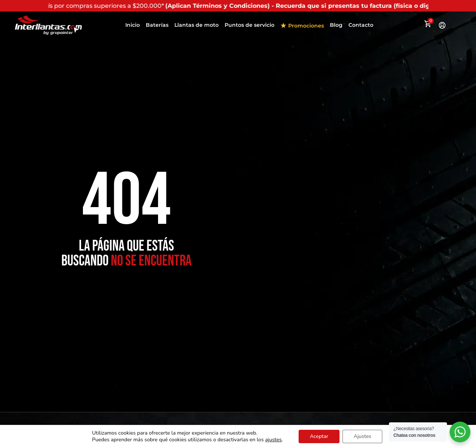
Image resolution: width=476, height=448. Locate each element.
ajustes (274, 440)
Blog (336, 25)
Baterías (157, 25)
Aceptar (319, 436)
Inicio (133, 25)
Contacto (361, 25)
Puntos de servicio (250, 25)
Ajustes (362, 436)
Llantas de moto (197, 25)
